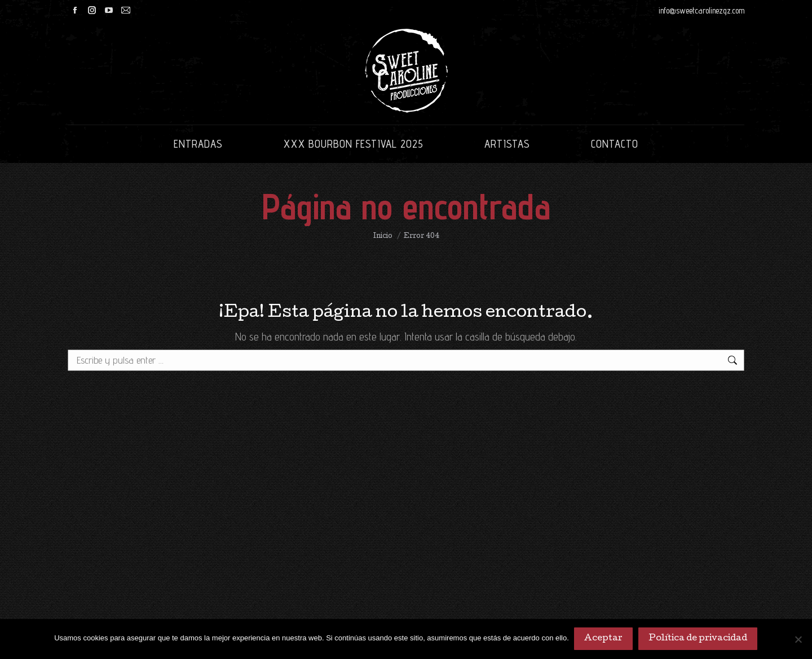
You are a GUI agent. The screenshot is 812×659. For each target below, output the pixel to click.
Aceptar (604, 639)
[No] (798, 639)
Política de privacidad (698, 639)
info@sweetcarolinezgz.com (701, 10)
